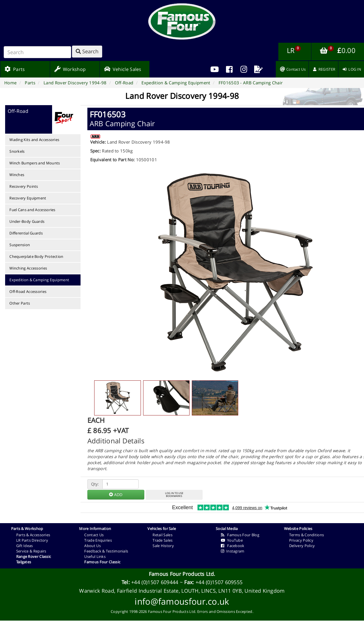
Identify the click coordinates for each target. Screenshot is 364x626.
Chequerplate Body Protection (36, 256)
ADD (116, 495)
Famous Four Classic (102, 562)
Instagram (233, 551)
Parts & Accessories (33, 535)
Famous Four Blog (240, 535)
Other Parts (20, 303)
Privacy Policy (301, 540)
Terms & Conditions (307, 535)
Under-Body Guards (27, 221)
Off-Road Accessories (28, 291)
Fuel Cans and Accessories (32, 210)
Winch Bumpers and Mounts (35, 163)
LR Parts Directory (32, 540)
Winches (17, 175)
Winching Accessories (28, 268)
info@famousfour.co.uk (182, 601)
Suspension (20, 245)
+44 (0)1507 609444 (155, 582)
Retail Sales (163, 535)
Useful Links (95, 556)
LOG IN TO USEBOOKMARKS (174, 495)
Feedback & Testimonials (106, 551)
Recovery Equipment (28, 198)
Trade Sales (163, 540)
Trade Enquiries (98, 540)
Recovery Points (24, 186)
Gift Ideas (25, 546)
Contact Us (94, 535)
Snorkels (17, 151)
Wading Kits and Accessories (34, 140)
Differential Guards (26, 233)
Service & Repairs (31, 551)
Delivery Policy (302, 546)
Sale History (163, 546)
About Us (92, 546)
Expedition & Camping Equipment (39, 280)
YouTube (232, 540)
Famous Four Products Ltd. (182, 574)
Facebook (233, 546)
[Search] (37, 52)
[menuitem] (229, 69)
